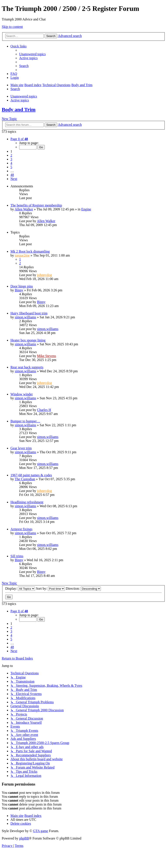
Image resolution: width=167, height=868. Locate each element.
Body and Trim (19, 109)
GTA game (41, 831)
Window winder (22, 394)
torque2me (22, 255)
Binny (19, 290)
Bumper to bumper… (25, 421)
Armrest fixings (21, 529)
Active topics (20, 100)
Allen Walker (24, 209)
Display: (20, 588)
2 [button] (11, 155)
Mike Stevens (47, 356)
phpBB (24, 838)
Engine (86, 209)
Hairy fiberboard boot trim (29, 313)
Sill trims (17, 556)
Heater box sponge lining (28, 340)
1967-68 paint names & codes (31, 475)
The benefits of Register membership (36, 205)
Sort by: (50, 588)
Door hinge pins (22, 286)
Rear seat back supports (27, 367)
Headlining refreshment (27, 502)
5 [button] (11, 167)
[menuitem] (32, 54)
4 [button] (11, 163)
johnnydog (44, 275)
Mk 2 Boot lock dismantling (30, 251)
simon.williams (25, 317)
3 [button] (11, 159)
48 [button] (12, 175)
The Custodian (25, 479)
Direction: (83, 588)
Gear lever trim (21, 448)
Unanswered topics (24, 96)
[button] (19, 139)
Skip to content (12, 27)
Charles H (44, 410)
